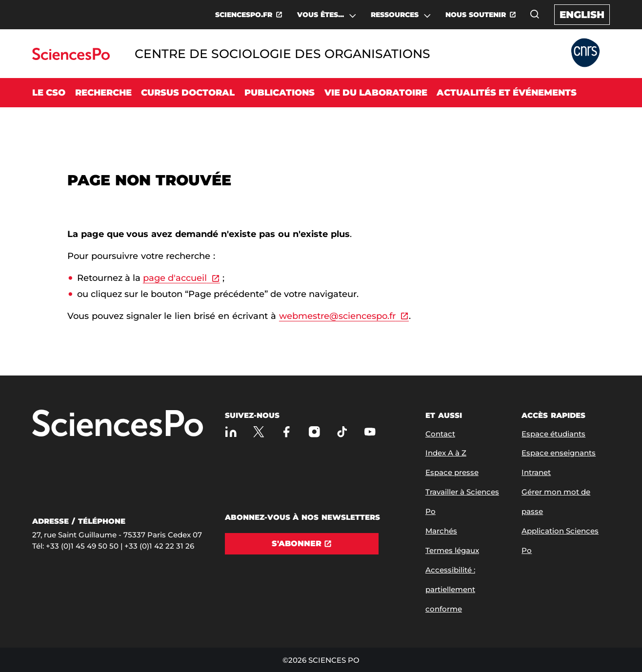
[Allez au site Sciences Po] (71, 57)
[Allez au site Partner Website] (585, 53)
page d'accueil (175, 278)
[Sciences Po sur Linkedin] (231, 432)
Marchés (441, 531)
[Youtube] (370, 432)
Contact (440, 434)
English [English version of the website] (582, 15)
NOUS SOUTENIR (476, 15)
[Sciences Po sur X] (259, 432)
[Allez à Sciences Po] (118, 424)
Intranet (536, 472)
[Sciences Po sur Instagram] (314, 432)
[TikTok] (342, 432)
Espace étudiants (553, 434)
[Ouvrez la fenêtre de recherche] (535, 14)
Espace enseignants (559, 453)
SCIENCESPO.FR (244, 15)
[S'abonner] (302, 544)
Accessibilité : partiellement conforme (450, 589)
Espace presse (452, 472)
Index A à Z (446, 453)
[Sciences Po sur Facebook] (287, 432)
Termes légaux (452, 550)
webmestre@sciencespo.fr (337, 316)
